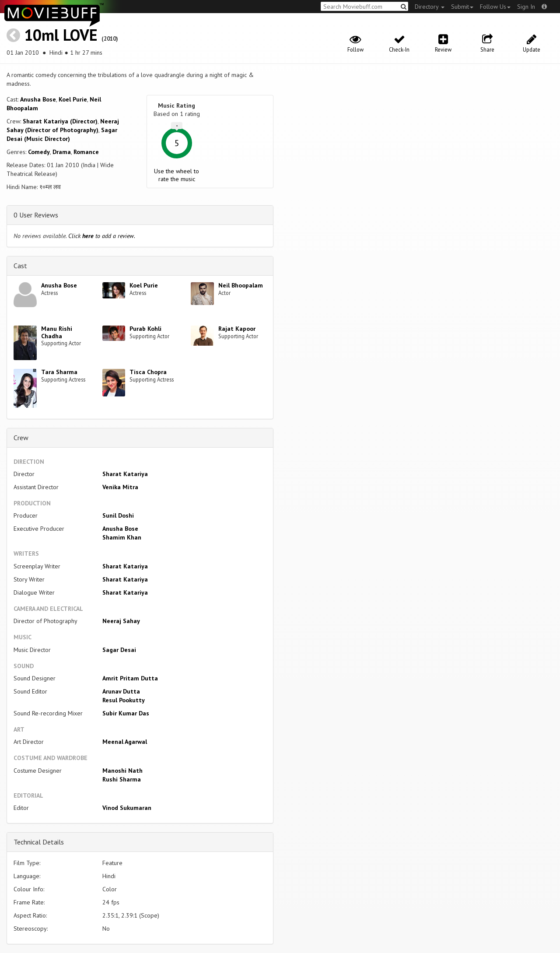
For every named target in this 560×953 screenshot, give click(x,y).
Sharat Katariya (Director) (60, 121)
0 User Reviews (36, 215)
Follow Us (495, 7)
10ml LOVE (61, 35)
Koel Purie (73, 99)
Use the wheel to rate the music (177, 175)
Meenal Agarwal (125, 742)
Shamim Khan (122, 537)
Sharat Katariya (125, 474)
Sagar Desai (119, 650)
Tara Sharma (59, 372)
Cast (20, 266)
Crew (21, 438)
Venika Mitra (120, 487)
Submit (462, 7)
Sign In (526, 7)
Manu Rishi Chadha (57, 332)
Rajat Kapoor (237, 329)
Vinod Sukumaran (127, 808)
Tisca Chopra (148, 372)
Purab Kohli (145, 329)
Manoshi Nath (122, 771)
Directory (430, 7)
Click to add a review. (102, 236)
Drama (62, 152)
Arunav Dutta (121, 691)
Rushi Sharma (122, 779)
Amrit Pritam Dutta (130, 678)
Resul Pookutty (124, 700)
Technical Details (39, 842)
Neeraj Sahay (121, 621)
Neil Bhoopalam (241, 285)
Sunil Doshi (118, 515)
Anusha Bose (38, 99)
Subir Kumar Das (126, 713)
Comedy (39, 152)
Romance (86, 152)
